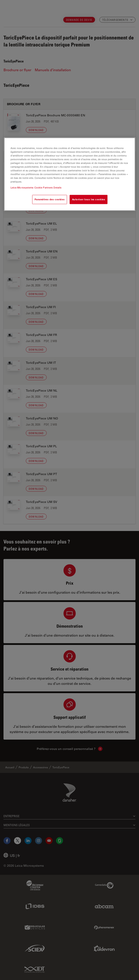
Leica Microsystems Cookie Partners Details (36, 188)
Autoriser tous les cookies (89, 200)
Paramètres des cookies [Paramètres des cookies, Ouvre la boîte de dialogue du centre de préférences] (50, 200)
